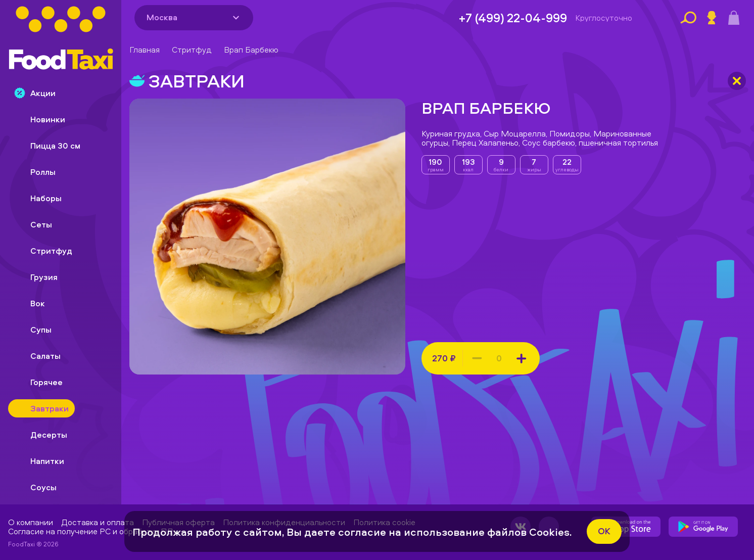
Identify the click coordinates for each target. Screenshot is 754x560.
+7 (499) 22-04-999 (513, 18)
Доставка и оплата (98, 522)
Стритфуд (192, 50)
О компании (31, 522)
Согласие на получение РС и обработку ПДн (93, 531)
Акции (35, 93)
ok (604, 531)
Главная (145, 50)
